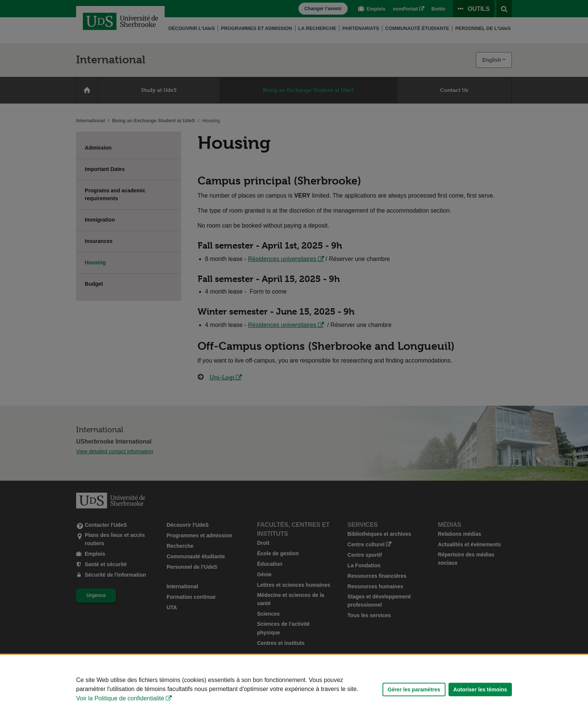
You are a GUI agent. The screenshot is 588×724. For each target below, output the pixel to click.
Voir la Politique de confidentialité (120, 698)
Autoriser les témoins (480, 690)
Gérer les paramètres (414, 690)
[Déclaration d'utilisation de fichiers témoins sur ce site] (294, 689)
